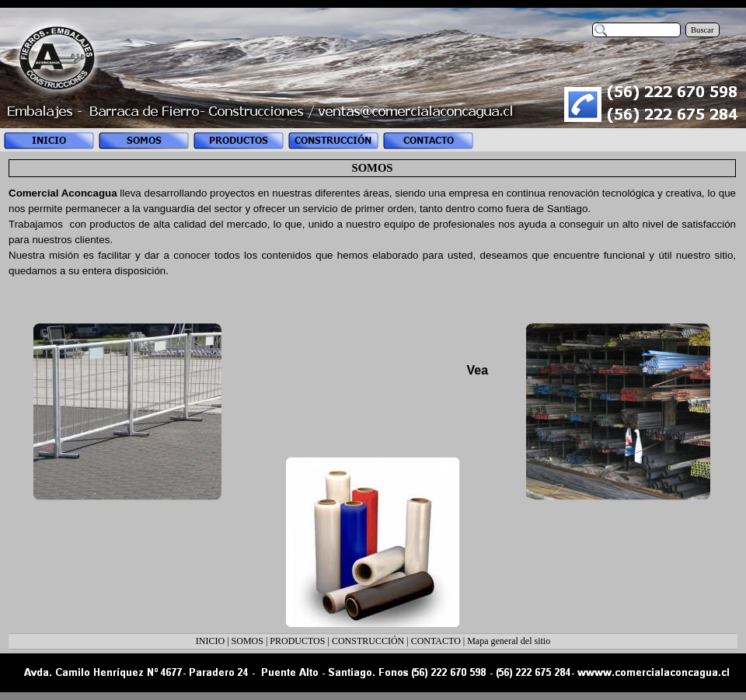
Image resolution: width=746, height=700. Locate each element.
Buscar (702, 30)
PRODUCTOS (297, 641)
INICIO (210, 641)
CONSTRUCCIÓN (368, 641)
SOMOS (248, 641)
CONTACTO (436, 641)
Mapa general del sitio (509, 641)
